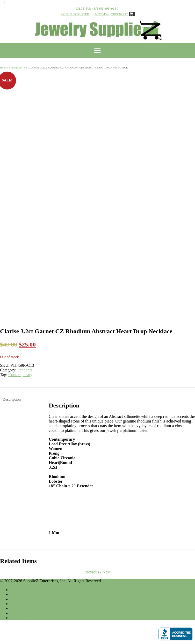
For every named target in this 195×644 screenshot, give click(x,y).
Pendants (18, 67)
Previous (92, 572)
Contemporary (20, 375)
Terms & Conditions (27, 594)
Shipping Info (22, 604)
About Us (18, 608)
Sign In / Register (75, 14)
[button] (97, 51)
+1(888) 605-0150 (105, 9)
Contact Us (20, 618)
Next (107, 572)
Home (4, 67)
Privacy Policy (23, 599)
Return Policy (22, 613)
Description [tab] (12, 399)
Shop (15, 590)
